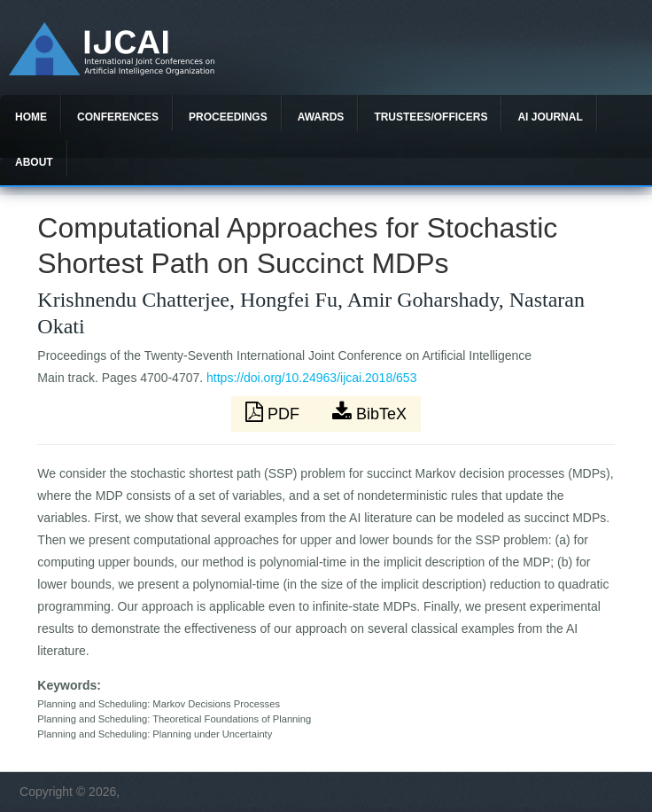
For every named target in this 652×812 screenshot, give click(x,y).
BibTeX (369, 412)
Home (31, 117)
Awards (321, 117)
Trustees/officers (431, 117)
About (34, 162)
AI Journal (550, 117)
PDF (275, 412)
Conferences (118, 117)
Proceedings (228, 117)
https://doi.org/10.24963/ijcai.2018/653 (311, 378)
